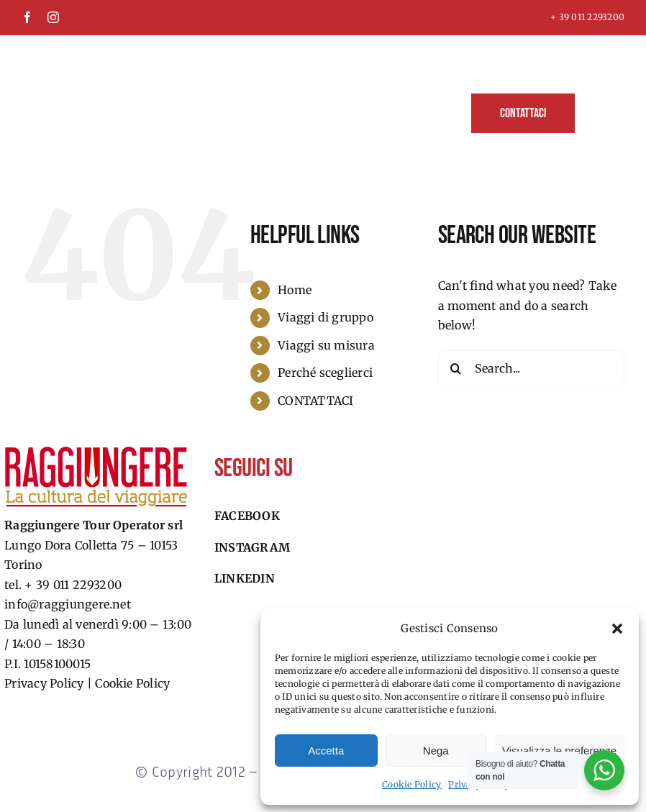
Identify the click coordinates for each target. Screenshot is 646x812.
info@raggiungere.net (68, 604)
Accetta (326, 751)
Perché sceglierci (325, 373)
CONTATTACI (315, 401)
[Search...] (531, 368)
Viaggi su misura (326, 345)
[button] (617, 629)
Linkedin (245, 578)
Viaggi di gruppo (326, 317)
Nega (436, 751)
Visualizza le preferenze (559, 751)
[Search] (456, 368)
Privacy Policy (44, 683)
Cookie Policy (411, 784)
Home (295, 290)
